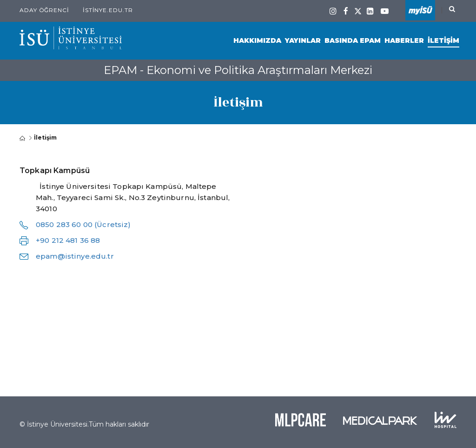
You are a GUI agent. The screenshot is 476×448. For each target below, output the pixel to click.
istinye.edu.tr (108, 10)
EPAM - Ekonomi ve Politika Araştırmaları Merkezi (238, 70)
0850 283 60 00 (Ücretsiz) (83, 224)
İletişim (443, 40)
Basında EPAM (353, 40)
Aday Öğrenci (44, 10)
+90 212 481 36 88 (68, 240)
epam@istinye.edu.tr (75, 256)
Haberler (404, 40)
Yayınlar (303, 40)
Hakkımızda (257, 40)
